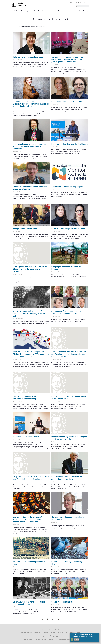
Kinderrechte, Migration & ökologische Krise (69, 101)
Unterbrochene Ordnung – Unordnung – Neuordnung (67, 563)
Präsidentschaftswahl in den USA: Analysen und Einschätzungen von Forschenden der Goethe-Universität (69, 354)
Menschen (62, 11)
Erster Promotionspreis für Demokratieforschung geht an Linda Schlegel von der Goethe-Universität (31, 104)
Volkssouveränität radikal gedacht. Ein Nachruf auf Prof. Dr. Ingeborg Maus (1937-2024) (30, 313)
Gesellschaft (35, 11)
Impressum (51, 639)
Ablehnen (76, 640)
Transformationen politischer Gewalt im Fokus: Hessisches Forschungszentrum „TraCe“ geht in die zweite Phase (67, 59)
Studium (45, 11)
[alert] (51, 27)
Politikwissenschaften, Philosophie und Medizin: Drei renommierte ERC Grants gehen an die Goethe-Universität (31, 354)
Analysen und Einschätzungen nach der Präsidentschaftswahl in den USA (67, 312)
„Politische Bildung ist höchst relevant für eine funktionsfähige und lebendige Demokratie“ (30, 146)
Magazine (70, 2)
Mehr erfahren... (90, 636)
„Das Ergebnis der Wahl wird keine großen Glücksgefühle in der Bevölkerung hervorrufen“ (30, 269)
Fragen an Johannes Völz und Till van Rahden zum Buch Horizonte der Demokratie (31, 478)
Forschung (25, 11)
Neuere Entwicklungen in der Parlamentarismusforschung (25, 397)
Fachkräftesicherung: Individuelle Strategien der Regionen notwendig (69, 438)
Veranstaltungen (84, 11)
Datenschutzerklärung (60, 639)
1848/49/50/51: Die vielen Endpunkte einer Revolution (29, 563)
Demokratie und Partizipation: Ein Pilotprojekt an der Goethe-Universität (69, 397)
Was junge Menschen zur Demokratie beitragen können (66, 268)
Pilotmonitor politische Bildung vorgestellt (68, 187)
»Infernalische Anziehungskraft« (26, 437)
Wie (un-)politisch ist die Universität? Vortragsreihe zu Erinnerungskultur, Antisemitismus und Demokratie (28, 519)
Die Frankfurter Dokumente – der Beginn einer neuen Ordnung (29, 603)
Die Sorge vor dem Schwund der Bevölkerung (70, 144)
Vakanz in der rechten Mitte (62, 602)
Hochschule (72, 11)
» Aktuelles (15, 11)
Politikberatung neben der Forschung (28, 57)
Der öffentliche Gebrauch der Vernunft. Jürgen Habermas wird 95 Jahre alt (67, 478)
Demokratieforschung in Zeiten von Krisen (68, 229)
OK (72, 640)
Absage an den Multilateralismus (26, 229)
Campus (53, 11)
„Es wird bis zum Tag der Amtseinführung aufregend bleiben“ (68, 518)
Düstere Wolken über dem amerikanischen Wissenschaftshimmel (30, 188)
